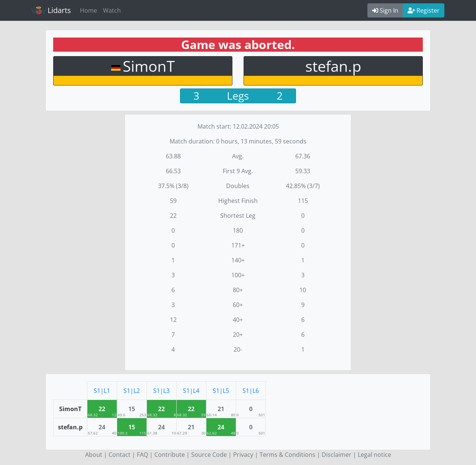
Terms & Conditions (287, 455)
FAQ (142, 455)
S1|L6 (251, 391)
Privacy (243, 455)
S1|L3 (161, 391)
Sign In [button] (385, 10)
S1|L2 (132, 391)
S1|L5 (221, 391)
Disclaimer (337, 455)
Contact (120, 455)
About (94, 455)
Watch (112, 10)
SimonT (149, 66)
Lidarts (51, 10)
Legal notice (374, 455)
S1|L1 (102, 391)
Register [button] (424, 10)
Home (89, 10)
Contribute (170, 455)
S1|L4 (191, 391)
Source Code (209, 455)
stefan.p (333, 66)
